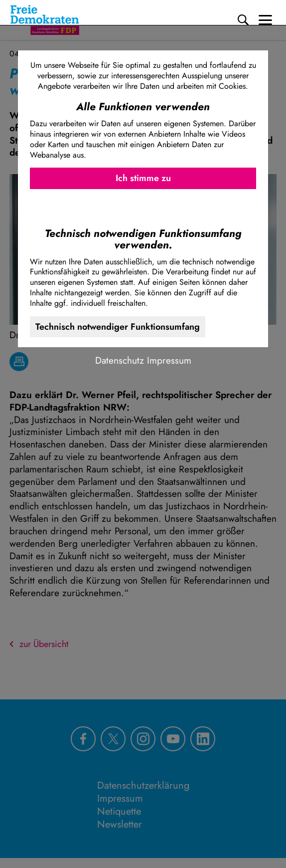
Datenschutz (120, 360)
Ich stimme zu (143, 178)
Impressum (169, 360)
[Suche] (243, 20)
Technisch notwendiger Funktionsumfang (118, 327)
